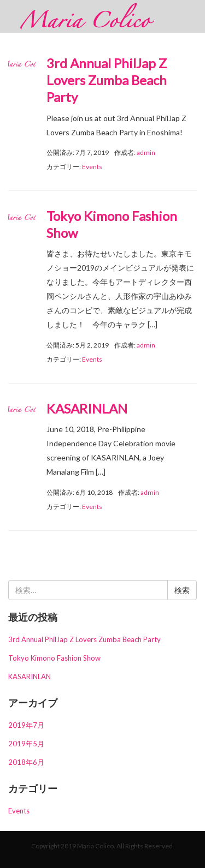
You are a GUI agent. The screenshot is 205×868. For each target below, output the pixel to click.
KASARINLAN (87, 408)
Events (92, 167)
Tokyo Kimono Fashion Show (54, 658)
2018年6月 (26, 762)
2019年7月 (26, 725)
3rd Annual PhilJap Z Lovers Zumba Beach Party (107, 80)
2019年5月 (26, 744)
